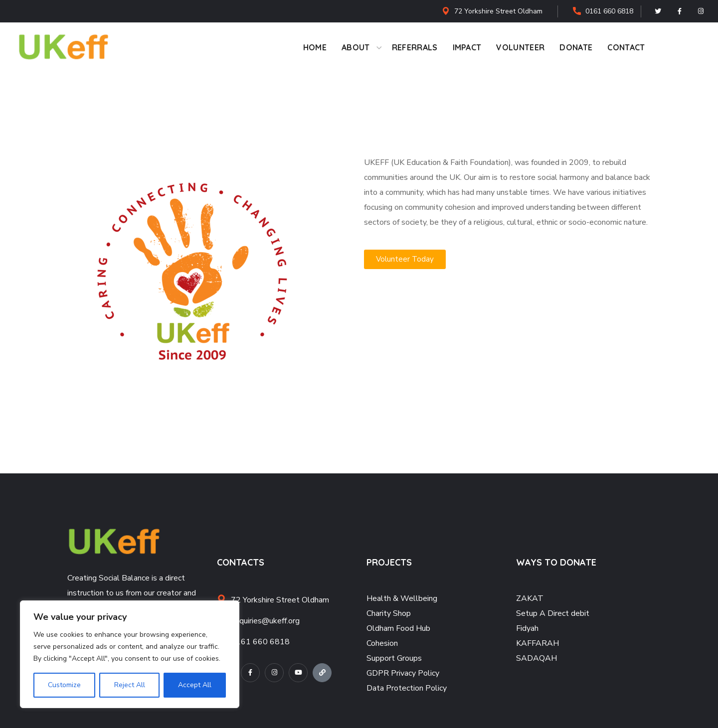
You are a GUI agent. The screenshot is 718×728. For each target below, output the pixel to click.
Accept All (195, 685)
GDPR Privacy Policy (403, 673)
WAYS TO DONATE (556, 562)
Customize (64, 685)
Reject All (129, 685)
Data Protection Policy (407, 688)
